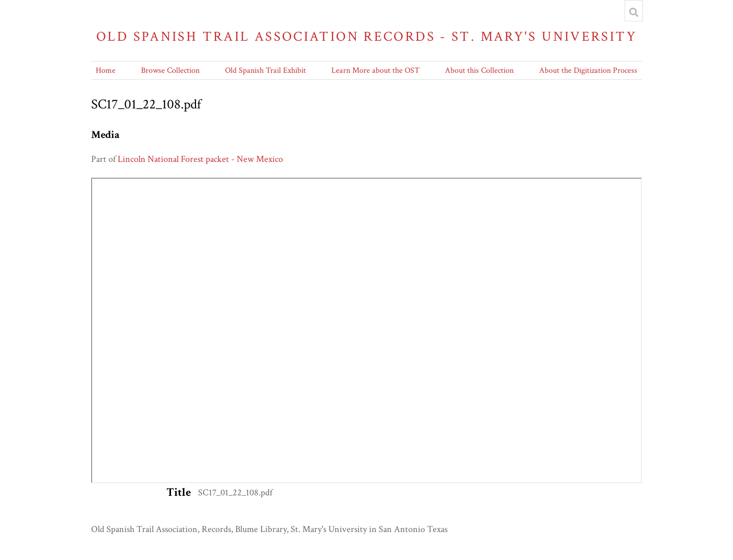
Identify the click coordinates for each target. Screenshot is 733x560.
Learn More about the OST (375, 71)
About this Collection (479, 71)
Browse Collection (170, 71)
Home (106, 71)
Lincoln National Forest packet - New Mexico (200, 159)
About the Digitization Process (588, 71)
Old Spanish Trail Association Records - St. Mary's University (366, 36)
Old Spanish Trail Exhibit (265, 71)
